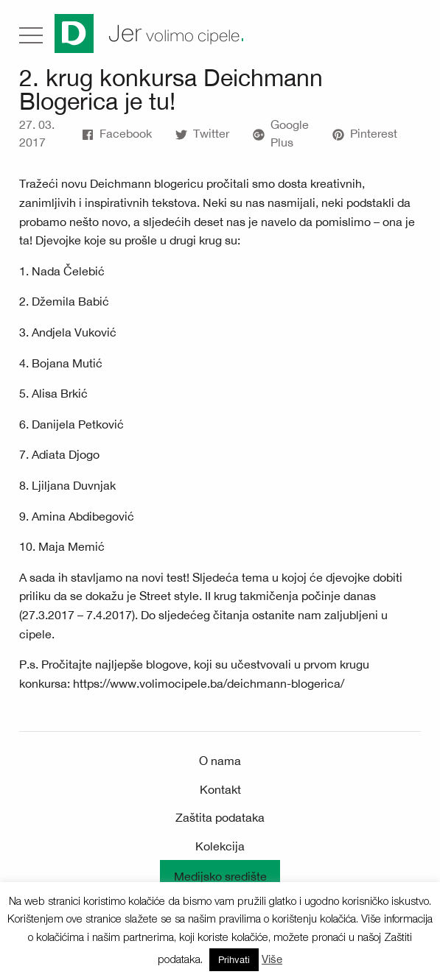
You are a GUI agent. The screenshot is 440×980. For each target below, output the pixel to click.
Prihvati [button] (234, 960)
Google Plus (281, 133)
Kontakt (220, 789)
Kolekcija (220, 846)
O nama (220, 761)
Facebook (117, 133)
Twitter (202, 133)
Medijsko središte (220, 876)
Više (272, 959)
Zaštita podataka (220, 817)
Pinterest (365, 133)
